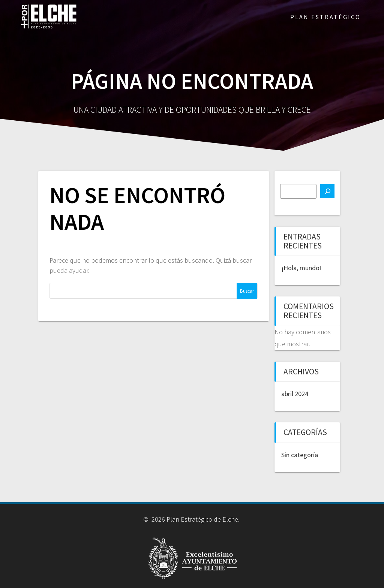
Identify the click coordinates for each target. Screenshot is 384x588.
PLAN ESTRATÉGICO (325, 17)
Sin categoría (300, 455)
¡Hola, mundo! (301, 268)
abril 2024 (295, 394)
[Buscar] (327, 191)
